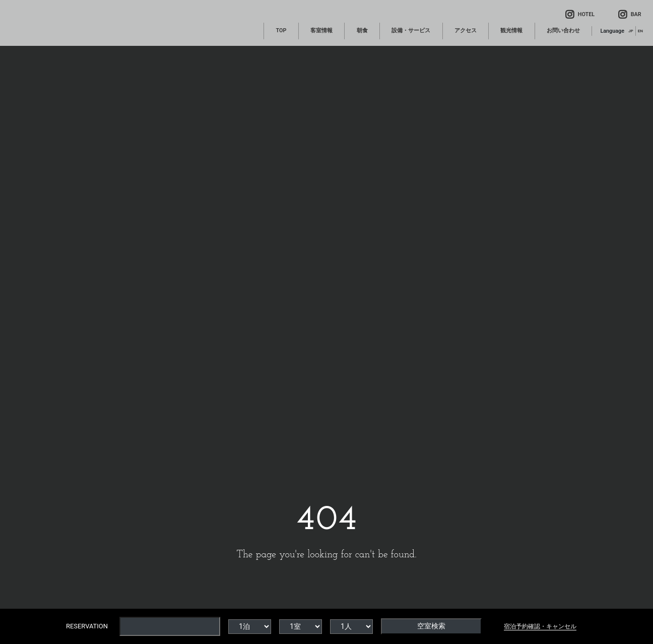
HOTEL (580, 14)
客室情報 (321, 30)
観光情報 (511, 30)
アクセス (466, 30)
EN (640, 31)
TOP (281, 30)
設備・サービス (411, 30)
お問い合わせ (563, 30)
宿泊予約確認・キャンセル (540, 626)
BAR (630, 14)
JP (631, 31)
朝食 (362, 30)
